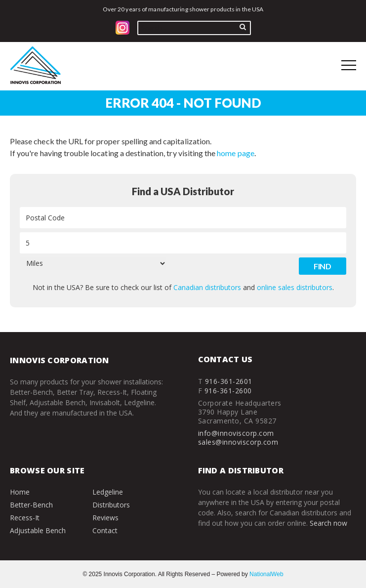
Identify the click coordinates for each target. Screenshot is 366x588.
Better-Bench (31, 505)
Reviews (105, 518)
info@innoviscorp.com (236, 433)
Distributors (111, 505)
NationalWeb (266, 574)
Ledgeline (108, 492)
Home (20, 492)
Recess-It (25, 518)
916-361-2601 (229, 381)
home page (235, 153)
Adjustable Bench (38, 530)
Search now (328, 523)
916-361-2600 (228, 391)
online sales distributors (295, 287)
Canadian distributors (207, 287)
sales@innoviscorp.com (238, 442)
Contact (105, 530)
